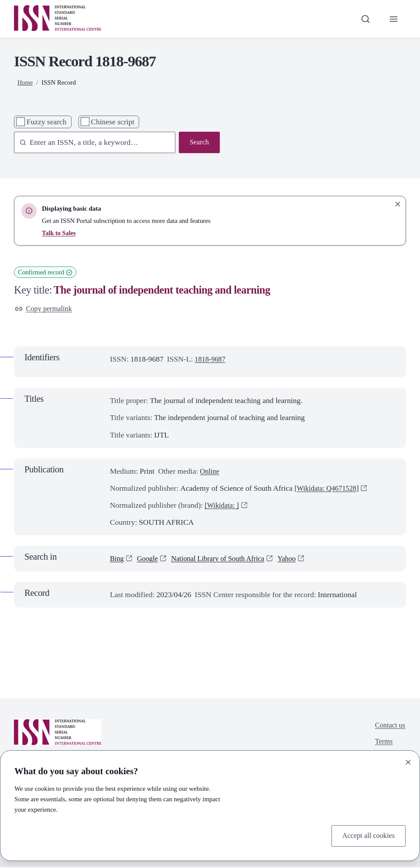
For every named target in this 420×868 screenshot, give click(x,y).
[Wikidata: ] (223, 506)
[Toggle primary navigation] (393, 19)
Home (25, 82)
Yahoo (297, 559)
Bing (117, 559)
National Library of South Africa (224, 559)
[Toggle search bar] (364, 19)
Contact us (389, 727)
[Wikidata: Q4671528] (329, 489)
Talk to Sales (59, 233)
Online (210, 472)
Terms (382, 744)
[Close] (408, 761)
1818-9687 (211, 360)
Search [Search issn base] (198, 143)
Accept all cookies (367, 835)
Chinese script (113, 122)
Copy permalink (45, 309)
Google (150, 559)
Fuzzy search (47, 122)
